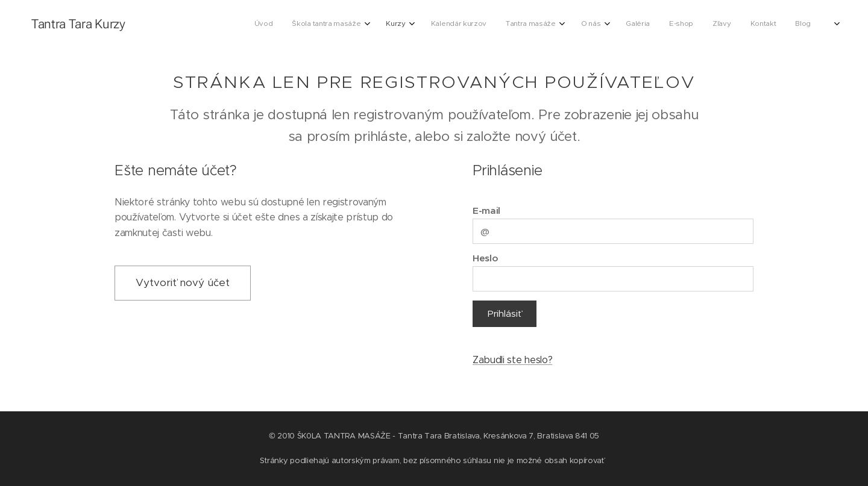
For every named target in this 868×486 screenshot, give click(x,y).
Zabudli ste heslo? (512, 360)
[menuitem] (302, 25)
